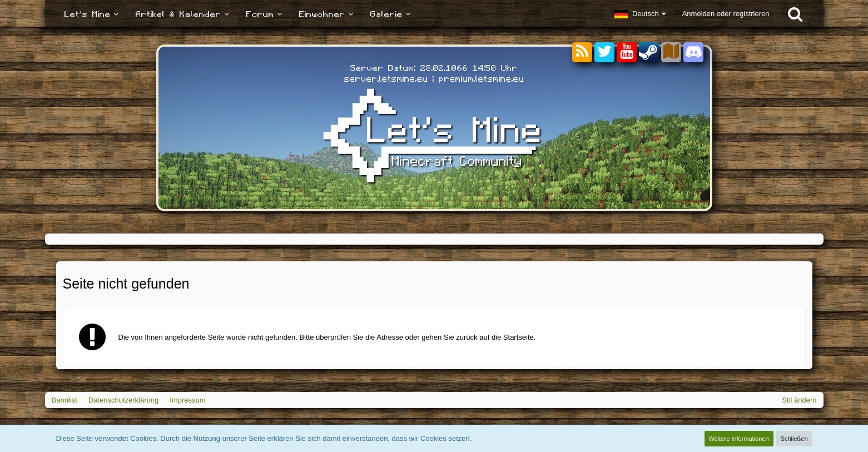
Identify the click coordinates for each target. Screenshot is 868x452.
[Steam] (649, 51)
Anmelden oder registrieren (726, 14)
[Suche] (795, 14)
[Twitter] (604, 53)
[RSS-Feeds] (582, 53)
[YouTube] (627, 53)
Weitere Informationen (739, 439)
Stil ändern (799, 400)
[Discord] (693, 50)
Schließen (794, 439)
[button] (640, 14)
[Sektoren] (671, 53)
